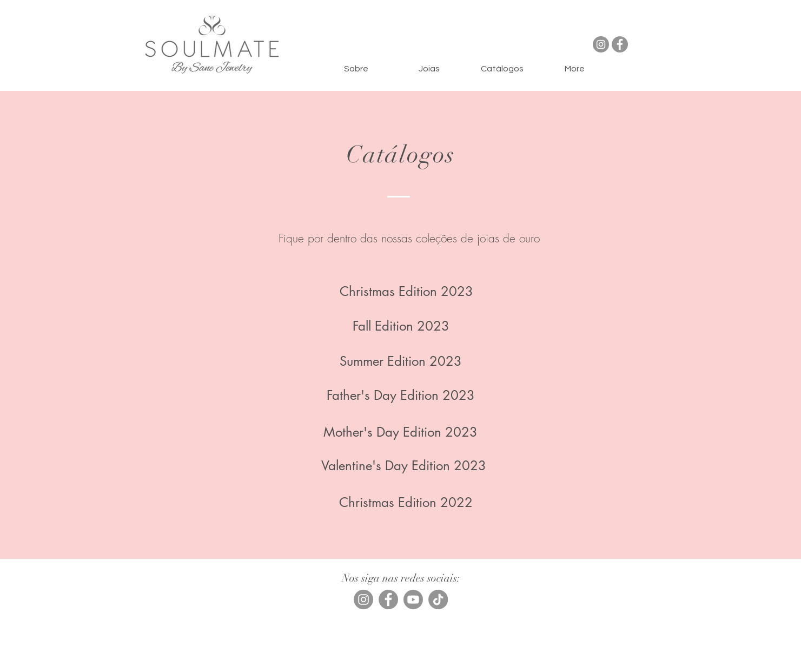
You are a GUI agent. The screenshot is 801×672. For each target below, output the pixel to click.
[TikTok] (438, 599)
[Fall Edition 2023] (401, 326)
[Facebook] (620, 44)
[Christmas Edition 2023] (406, 292)
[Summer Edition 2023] (401, 361)
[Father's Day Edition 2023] (401, 396)
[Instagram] (601, 44)
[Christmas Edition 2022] (406, 503)
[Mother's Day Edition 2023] (401, 432)
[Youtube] (413, 599)
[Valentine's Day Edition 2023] (404, 466)
